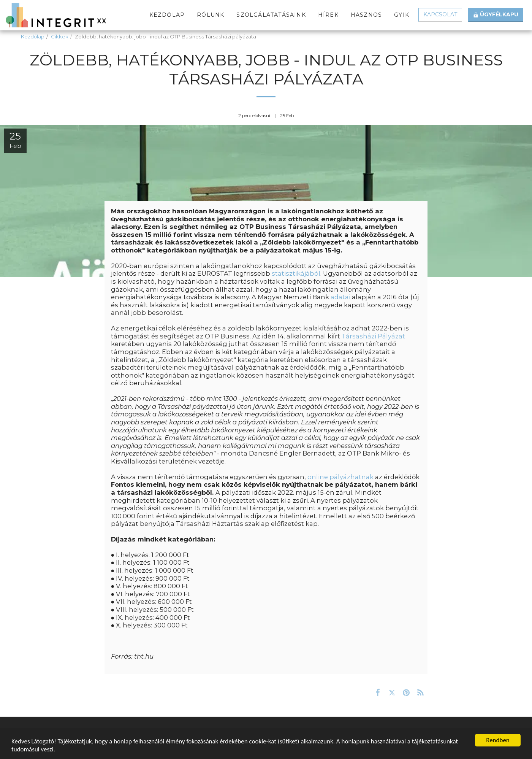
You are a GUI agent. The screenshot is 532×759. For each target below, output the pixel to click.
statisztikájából (296, 273)
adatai (340, 297)
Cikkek (60, 37)
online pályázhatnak (340, 477)
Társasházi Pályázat (373, 336)
